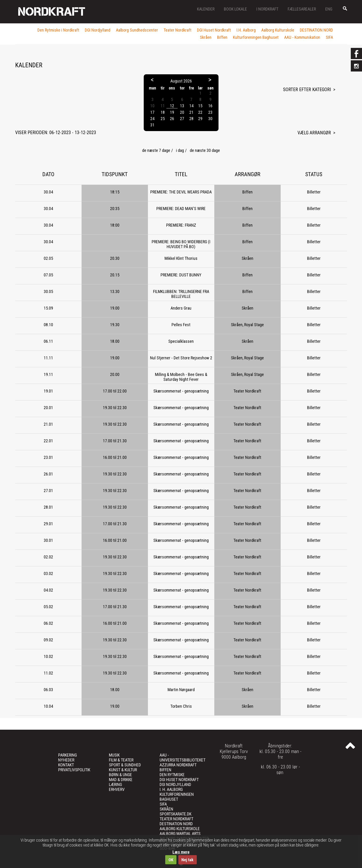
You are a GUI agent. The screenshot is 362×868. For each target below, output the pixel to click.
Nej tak (187, 860)
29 (200, 119)
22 (200, 112)
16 (210, 106)
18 (163, 112)
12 (172, 106)
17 (152, 112)
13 (182, 106)
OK (171, 860)
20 (182, 112)
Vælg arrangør (314, 133)
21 (191, 112)
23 (210, 112)
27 (182, 119)
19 (172, 112)
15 (200, 106)
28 (191, 119)
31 (152, 125)
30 (210, 119)
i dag (180, 150)
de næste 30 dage (205, 150)
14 (191, 106)
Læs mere (181, 852)
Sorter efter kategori (307, 89)
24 (152, 119)
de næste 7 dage (156, 150)
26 (172, 119)
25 (163, 119)
